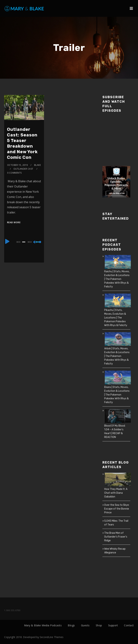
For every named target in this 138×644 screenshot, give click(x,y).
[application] (24, 242)
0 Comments (14, 173)
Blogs (71, 625)
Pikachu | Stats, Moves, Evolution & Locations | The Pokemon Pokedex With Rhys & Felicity (116, 318)
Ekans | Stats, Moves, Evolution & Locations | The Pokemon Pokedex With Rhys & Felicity (117, 395)
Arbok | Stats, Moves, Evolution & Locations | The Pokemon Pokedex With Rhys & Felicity (117, 356)
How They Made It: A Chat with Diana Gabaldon (116, 493)
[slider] (24, 242)
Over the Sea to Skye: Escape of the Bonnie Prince (117, 509)
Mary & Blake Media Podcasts (43, 625)
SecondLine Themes (52, 637)
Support (113, 625)
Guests (85, 625)
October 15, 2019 (18, 165)
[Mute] (35, 242)
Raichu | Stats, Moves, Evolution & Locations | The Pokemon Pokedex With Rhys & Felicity (117, 279)
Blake (38, 165)
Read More (14, 222)
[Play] (7, 241)
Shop (99, 625)
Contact (129, 625)
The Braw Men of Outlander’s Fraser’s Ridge (116, 537)
